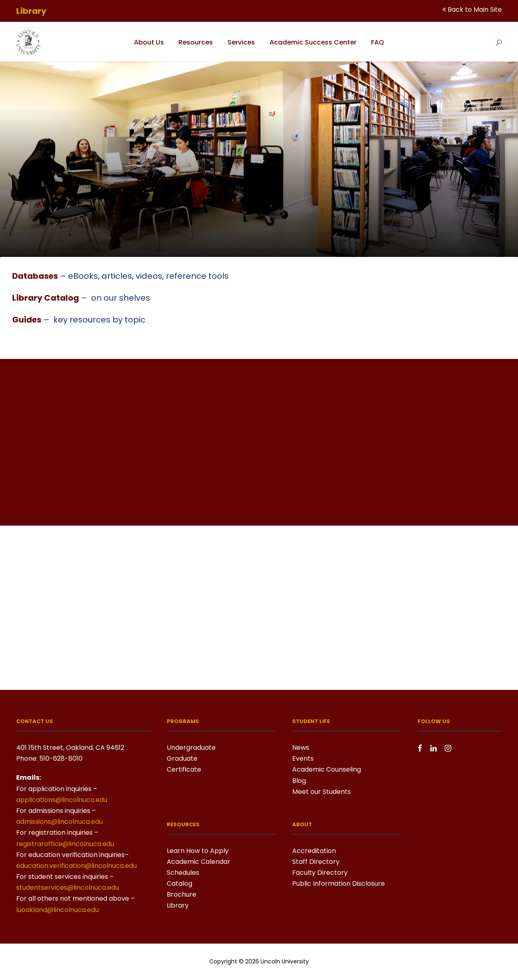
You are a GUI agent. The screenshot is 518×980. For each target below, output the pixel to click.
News (301, 748)
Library (178, 905)
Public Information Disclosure (339, 883)
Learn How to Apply (198, 851)
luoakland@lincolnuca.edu (57, 910)
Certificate (184, 769)
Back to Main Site (475, 10)
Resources (196, 42)
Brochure (182, 894)
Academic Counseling (327, 769)
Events (303, 758)
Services (241, 42)
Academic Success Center (313, 42)
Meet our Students (322, 792)
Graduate (182, 758)
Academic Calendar (198, 862)
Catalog (179, 883)
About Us (149, 42)
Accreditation (314, 851)
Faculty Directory (320, 873)
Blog (299, 781)
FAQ (378, 42)
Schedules (183, 873)
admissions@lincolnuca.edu (59, 822)
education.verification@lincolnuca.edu (76, 866)
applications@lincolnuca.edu (62, 800)
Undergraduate (191, 748)
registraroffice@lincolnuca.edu (65, 844)
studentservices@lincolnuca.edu (68, 888)
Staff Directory (316, 862)
